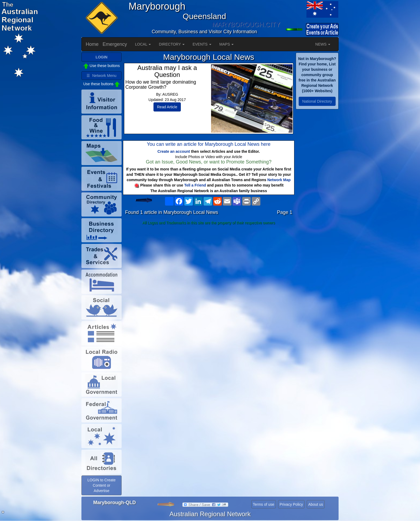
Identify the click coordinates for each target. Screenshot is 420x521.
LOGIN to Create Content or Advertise (101, 485)
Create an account (174, 151)
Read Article (167, 107)
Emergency (115, 44)
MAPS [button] (227, 44)
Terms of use (264, 504)
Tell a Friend (195, 185)
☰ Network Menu (101, 76)
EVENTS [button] (202, 44)
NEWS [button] (323, 44)
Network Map (279, 180)
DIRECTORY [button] (172, 44)
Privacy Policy (291, 504)
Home (92, 44)
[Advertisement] (209, 269)
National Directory (317, 101)
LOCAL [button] (143, 44)
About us (316, 504)
